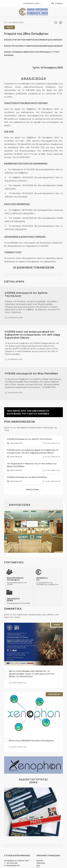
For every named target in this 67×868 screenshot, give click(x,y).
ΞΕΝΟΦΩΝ (41, 863)
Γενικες (10, 27)
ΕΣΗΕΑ (33, 12)
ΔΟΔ (38, 866)
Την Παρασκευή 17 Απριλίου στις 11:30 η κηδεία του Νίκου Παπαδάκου (32, 465)
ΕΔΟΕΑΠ (40, 861)
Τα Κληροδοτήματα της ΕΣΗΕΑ (19, 581)
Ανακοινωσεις (16, 443)
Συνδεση (59, 3)
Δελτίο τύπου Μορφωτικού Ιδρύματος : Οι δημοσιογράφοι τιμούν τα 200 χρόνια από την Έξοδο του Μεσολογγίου (32, 674)
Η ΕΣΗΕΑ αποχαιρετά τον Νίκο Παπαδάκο (31, 373)
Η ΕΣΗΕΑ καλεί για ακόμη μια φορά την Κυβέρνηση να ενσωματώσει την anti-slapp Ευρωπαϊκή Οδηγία (33, 335)
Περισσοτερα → (33, 490)
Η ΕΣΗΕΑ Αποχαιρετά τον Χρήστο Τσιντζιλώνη (26, 294)
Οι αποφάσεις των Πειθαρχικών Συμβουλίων (48, 581)
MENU (6, 3)
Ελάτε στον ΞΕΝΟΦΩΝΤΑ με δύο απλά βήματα (31, 741)
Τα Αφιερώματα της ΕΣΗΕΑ (18, 601)
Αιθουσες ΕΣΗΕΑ (20, 505)
